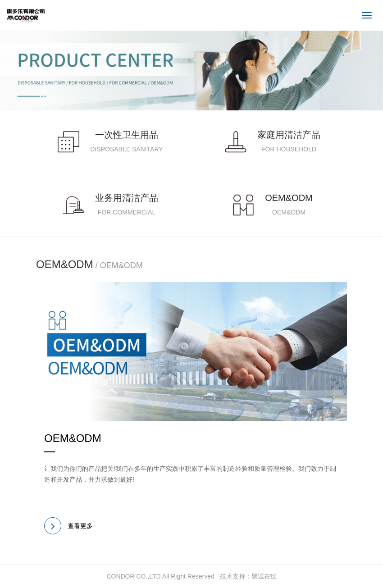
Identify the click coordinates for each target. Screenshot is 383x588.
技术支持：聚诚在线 (248, 576)
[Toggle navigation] (367, 15)
